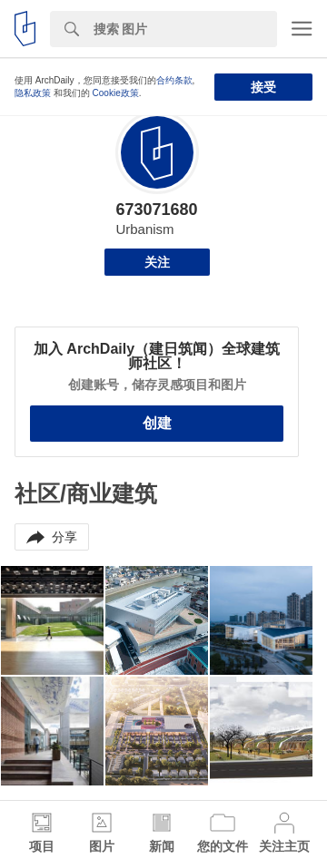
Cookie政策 (116, 93)
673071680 (156, 210)
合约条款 (174, 80)
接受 (263, 87)
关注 (157, 262)
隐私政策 (33, 93)
